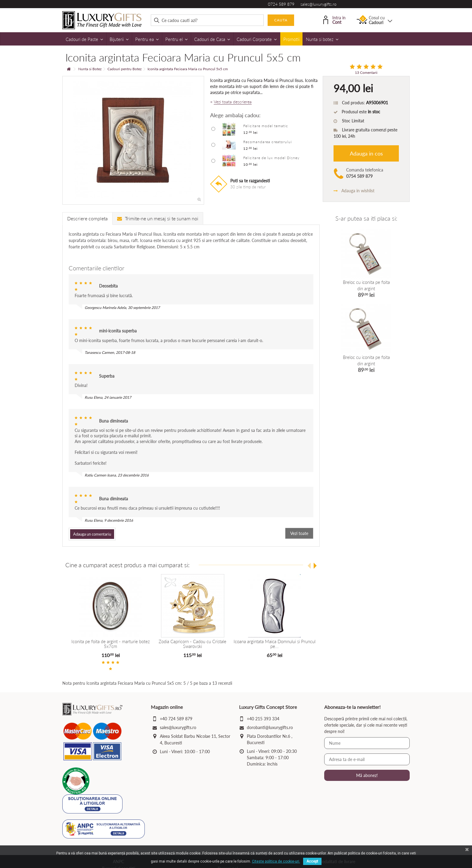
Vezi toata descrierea (233, 102)
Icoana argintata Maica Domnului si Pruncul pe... (275, 644)
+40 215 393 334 (263, 719)
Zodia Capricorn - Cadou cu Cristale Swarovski (193, 644)
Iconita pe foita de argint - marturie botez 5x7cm (111, 644)
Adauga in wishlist (354, 191)
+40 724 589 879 (176, 719)
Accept (312, 861)
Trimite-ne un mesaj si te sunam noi (158, 218)
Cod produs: (353, 103)
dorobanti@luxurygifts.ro (270, 727)
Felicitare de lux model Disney (271, 158)
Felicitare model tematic (266, 126)
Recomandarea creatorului (268, 142)
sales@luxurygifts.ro (318, 4)
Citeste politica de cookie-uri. (276, 861)
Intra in (334, 19)
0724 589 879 (281, 4)
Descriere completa (87, 218)
